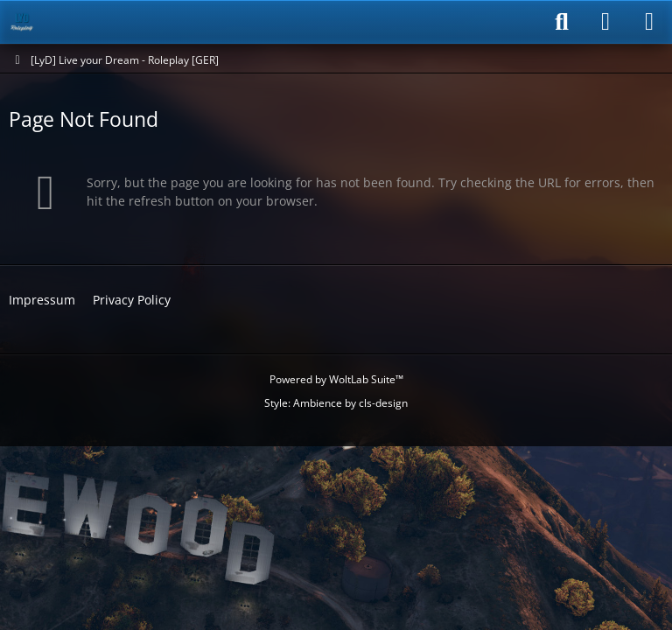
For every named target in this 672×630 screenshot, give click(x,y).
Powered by (336, 379)
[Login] (605, 22)
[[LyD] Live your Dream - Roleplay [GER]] (22, 22)
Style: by (336, 403)
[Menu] (649, 22)
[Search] (562, 22)
